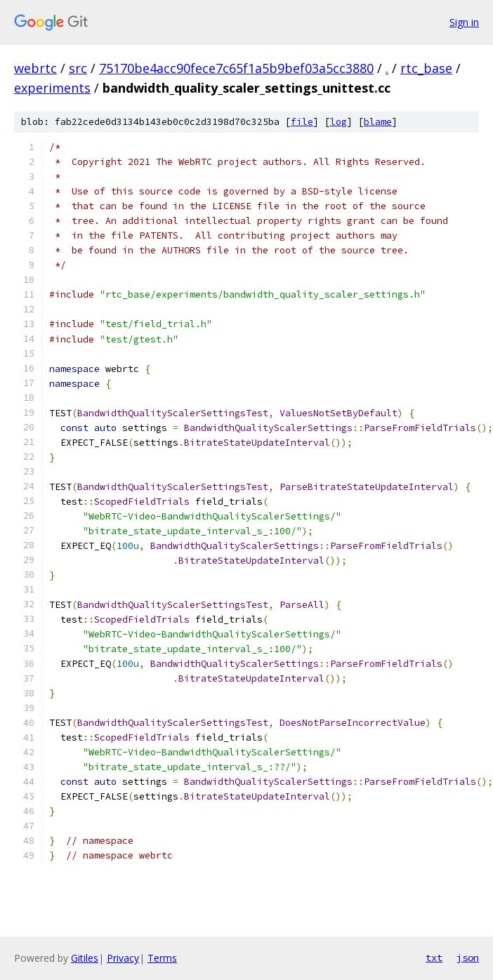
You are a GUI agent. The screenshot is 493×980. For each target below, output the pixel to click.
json (468, 958)
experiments (52, 88)
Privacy (123, 958)
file (302, 122)
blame (378, 122)
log (338, 122)
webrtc (35, 68)
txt (434, 958)
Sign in (464, 22)
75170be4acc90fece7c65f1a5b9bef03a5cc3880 (236, 68)
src (78, 68)
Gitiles (85, 958)
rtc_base (426, 68)
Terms (162, 958)
